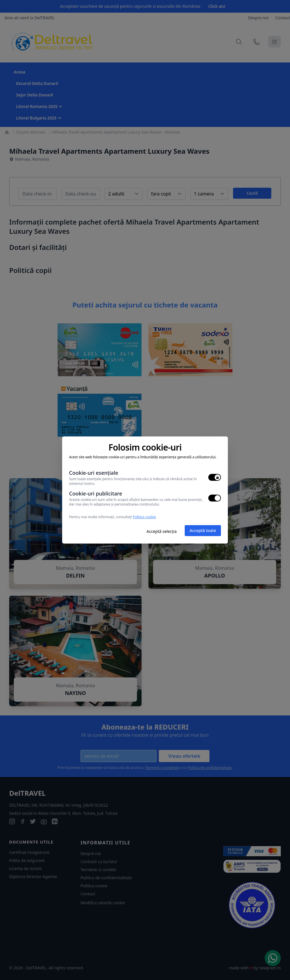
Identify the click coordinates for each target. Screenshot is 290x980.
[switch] (215, 477)
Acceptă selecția (162, 531)
